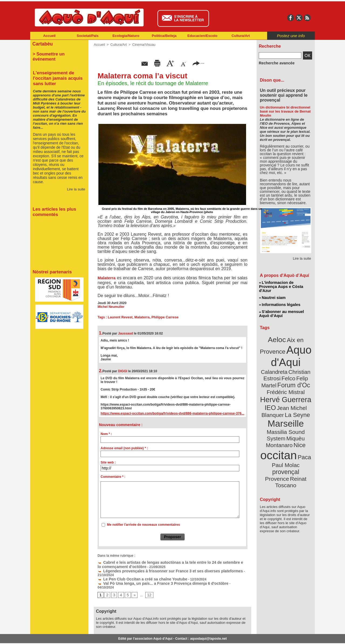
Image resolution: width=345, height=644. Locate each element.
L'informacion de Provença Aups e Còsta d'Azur (285, 284)
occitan (280, 420)
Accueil (49, 36)
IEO (273, 385)
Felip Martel (278, 366)
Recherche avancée (274, 63)
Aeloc (278, 332)
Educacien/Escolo (202, 36)
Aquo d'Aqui (284, 346)
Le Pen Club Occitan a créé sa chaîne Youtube (136, 573)
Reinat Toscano (290, 438)
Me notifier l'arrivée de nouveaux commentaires (144, 524)
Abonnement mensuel (101, 636)
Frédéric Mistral (291, 372)
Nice (298, 412)
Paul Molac (274, 429)
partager (198, 63)
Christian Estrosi (279, 359)
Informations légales (280, 299)
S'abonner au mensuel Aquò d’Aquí (281, 307)
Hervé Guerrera (286, 378)
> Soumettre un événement (57, 53)
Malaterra (107, 278)
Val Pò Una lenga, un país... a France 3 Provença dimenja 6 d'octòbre (153, 576)
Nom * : (106, 433)
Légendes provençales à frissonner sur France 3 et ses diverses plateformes (159, 569)
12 (147, 584)
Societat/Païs (88, 36)
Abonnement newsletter (54, 636)
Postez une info (291, 36)
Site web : (108, 462)
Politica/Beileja (164, 36)
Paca (302, 422)
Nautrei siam (272, 293)
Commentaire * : (113, 476)
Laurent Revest (120, 317)
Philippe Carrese (162, 317)
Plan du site (149, 636)
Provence (278, 435)
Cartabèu (42, 43)
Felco (303, 359)
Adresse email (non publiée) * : (124, 448)
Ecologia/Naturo (126, 36)
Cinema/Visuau (142, 44)
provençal (298, 429)
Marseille (277, 399)
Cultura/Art (241, 36)
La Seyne (296, 391)
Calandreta (299, 353)
